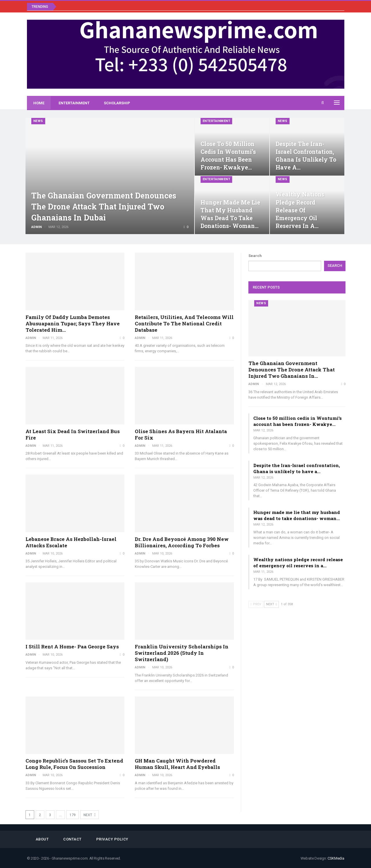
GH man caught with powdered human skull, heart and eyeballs (177, 764)
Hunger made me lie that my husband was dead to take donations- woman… (297, 515)
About (42, 839)
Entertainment (74, 103)
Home (39, 103)
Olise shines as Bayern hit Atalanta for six (181, 434)
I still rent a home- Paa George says (72, 647)
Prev (256, 604)
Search (255, 256)
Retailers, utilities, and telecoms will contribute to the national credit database (184, 323)
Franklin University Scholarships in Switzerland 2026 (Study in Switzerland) (182, 653)
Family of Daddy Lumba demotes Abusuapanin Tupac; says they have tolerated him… (73, 323)
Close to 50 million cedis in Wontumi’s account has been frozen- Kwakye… (298, 421)
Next (90, 815)
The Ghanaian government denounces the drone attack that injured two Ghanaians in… (292, 370)
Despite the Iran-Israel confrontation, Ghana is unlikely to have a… (297, 468)
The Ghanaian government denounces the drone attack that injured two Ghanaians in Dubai (105, 206)
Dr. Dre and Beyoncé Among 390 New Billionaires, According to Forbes (182, 542)
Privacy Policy (112, 839)
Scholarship (117, 103)
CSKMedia (336, 858)
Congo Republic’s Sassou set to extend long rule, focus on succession (74, 764)
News (38, 121)
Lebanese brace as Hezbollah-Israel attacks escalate (71, 542)
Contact (72, 839)
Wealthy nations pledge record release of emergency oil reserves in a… (300, 210)
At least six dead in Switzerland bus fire (73, 434)
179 (73, 815)
